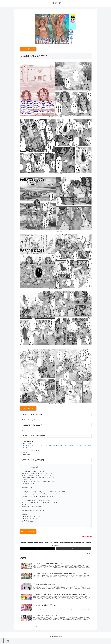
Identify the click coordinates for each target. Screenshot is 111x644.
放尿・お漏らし (69, 446)
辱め (37, 446)
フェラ (62, 446)
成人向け (28, 448)
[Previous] (2, 641)
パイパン (46, 446)
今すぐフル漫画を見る (28, 49)
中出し (58, 446)
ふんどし (77, 446)
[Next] (5, 641)
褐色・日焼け (84, 446)
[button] (74, 549)
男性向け (70, 542)
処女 (41, 446)
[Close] (8, 642)
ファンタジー (32, 446)
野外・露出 (52, 446)
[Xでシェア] (37, 549)
